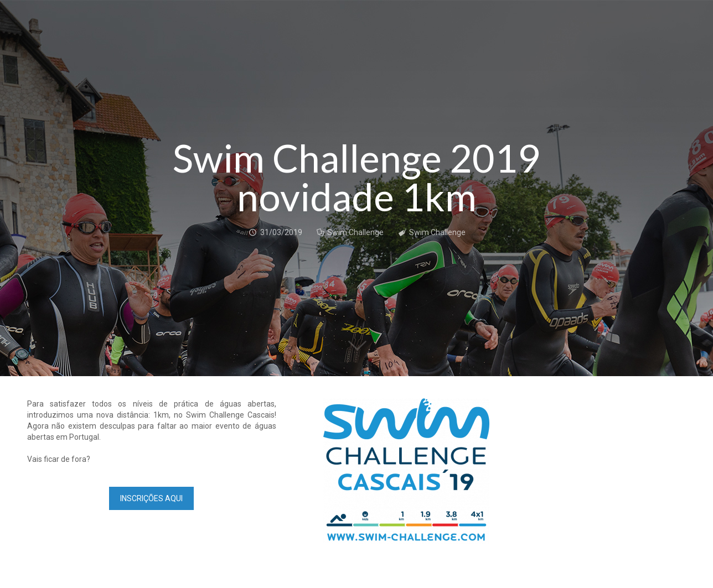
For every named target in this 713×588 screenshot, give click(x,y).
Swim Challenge (355, 232)
